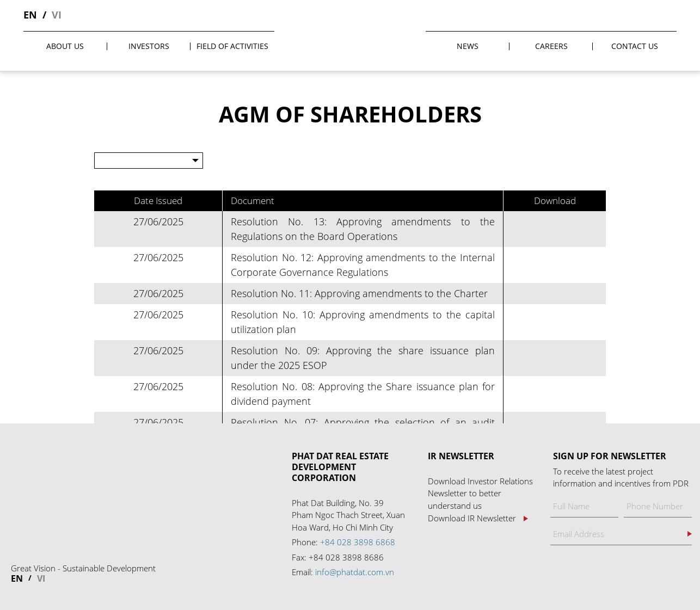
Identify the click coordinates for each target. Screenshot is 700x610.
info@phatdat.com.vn (355, 572)
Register (690, 534)
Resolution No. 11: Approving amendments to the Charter (359, 293)
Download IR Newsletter (472, 518)
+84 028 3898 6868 (358, 542)
